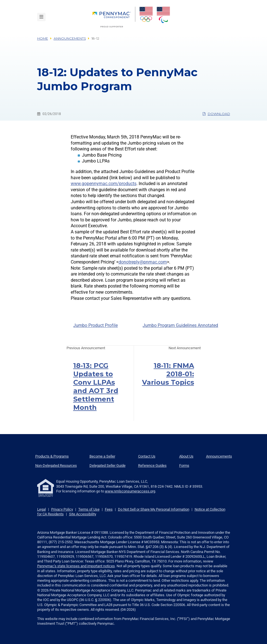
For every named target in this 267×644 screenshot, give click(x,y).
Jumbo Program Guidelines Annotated (180, 325)
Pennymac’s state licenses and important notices (76, 566)
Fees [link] (109, 509)
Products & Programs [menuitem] (52, 456)
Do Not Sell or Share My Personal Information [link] (154, 509)
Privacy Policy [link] (62, 509)
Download (216, 114)
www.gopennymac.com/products (104, 184)
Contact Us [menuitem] (147, 456)
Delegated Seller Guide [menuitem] (107, 465)
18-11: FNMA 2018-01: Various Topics (168, 374)
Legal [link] (42, 509)
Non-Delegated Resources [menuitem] (56, 465)
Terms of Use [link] (89, 509)
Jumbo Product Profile (95, 325)
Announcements (70, 38)
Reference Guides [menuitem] (152, 465)
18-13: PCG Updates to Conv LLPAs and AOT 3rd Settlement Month (96, 386)
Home (43, 38)
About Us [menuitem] (186, 456)
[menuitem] (114, 17)
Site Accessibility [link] (83, 514)
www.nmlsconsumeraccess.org (130, 491)
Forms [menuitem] (184, 465)
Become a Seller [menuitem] (102, 456)
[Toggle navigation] (41, 17)
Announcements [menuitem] (219, 456)
